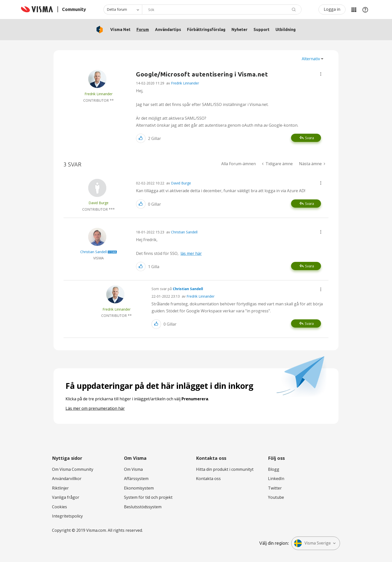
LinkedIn (276, 479)
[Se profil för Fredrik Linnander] (98, 94)
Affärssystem (136, 479)
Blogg (274, 469)
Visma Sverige (312, 543)
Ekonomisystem (139, 488)
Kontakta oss (208, 479)
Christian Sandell (184, 232)
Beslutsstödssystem (143, 507)
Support (261, 29)
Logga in (332, 9)
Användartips (168, 29)
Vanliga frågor (66, 497)
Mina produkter (354, 9)
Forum (143, 29)
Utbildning (286, 29)
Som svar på (177, 289)
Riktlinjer (60, 488)
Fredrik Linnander (185, 83)
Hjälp (365, 9)
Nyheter (239, 29)
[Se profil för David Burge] (98, 203)
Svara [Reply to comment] (309, 204)
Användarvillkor (67, 479)
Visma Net (120, 29)
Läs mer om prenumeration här (95, 408)
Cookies (59, 507)
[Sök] (222, 9)
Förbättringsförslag (206, 29)
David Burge (181, 183)
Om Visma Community (73, 469)
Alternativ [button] (311, 59)
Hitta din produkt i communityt (225, 469)
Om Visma (133, 469)
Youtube (276, 497)
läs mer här (191, 253)
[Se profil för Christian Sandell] (93, 252)
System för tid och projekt (148, 497)
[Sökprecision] (123, 9)
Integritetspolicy (67, 516)
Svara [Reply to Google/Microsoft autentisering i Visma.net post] (309, 138)
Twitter (275, 488)
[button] (321, 74)
